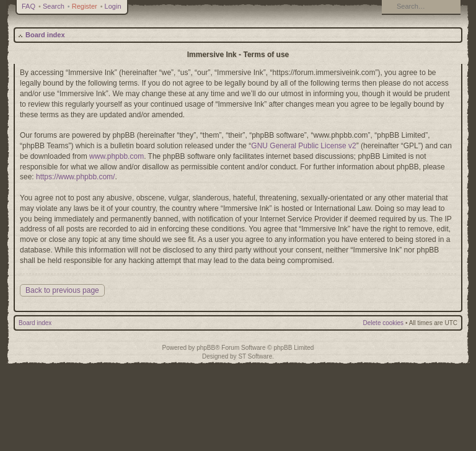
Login (113, 6)
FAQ (29, 6)
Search (54, 6)
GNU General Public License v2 (303, 146)
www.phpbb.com (117, 156)
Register (85, 6)
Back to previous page (62, 290)
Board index (45, 35)
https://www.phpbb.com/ (75, 177)
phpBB (206, 348)
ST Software (255, 356)
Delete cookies (384, 323)
